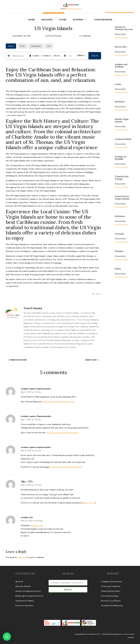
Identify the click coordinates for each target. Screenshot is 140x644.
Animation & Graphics (25, 601)
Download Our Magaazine (112, 606)
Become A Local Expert (111, 601)
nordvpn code (37, 525)
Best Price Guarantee (25, 606)
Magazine (47, 20)
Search (95, 56)
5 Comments (85, 36)
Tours (63, 20)
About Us (19, 582)
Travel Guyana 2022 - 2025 (95, 634)
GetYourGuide (121, 38)
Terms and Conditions (111, 586)
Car (49, 46)
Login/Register (103, 20)
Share (97, 294)
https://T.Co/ (89, 503)
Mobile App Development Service (29, 596)
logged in (22, 557)
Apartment (36, 46)
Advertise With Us (23, 586)
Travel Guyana (33, 308)
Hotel (11, 46)
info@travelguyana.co (73, 9)
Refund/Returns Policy (111, 591)
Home (32, 20)
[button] (7, 637)
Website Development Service (28, 591)
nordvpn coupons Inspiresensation (62, 433)
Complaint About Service (112, 582)
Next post (91, 360)
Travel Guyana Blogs (110, 596)
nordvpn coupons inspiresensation (59, 402)
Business (78, 20)
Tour (22, 46)
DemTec (131, 637)
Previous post (19, 360)
